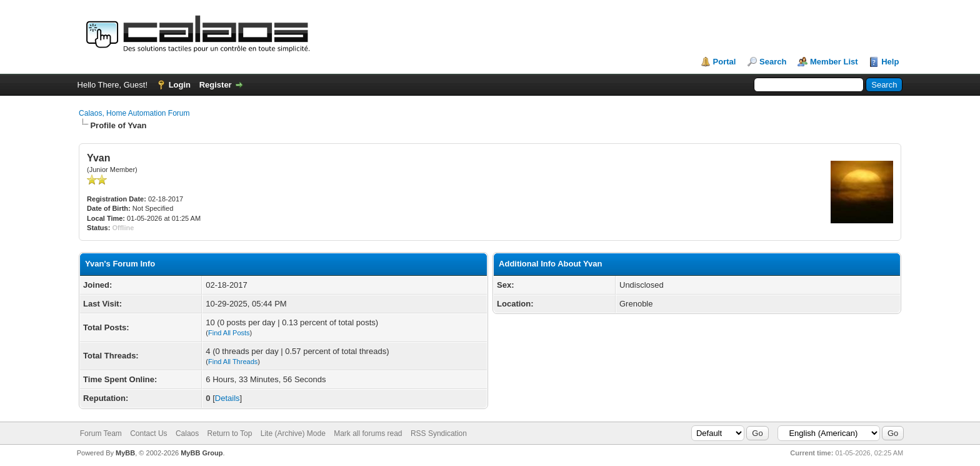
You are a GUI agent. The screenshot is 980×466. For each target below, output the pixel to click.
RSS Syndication (439, 433)
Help (890, 62)
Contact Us (148, 433)
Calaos (187, 433)
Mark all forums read (368, 433)
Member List (834, 62)
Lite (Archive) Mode (293, 433)
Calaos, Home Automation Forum (134, 113)
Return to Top (230, 433)
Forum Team (101, 433)
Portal (725, 62)
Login (180, 85)
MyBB (125, 453)
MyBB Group (202, 453)
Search (773, 62)
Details (227, 398)
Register (216, 85)
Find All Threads (233, 362)
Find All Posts (229, 333)
